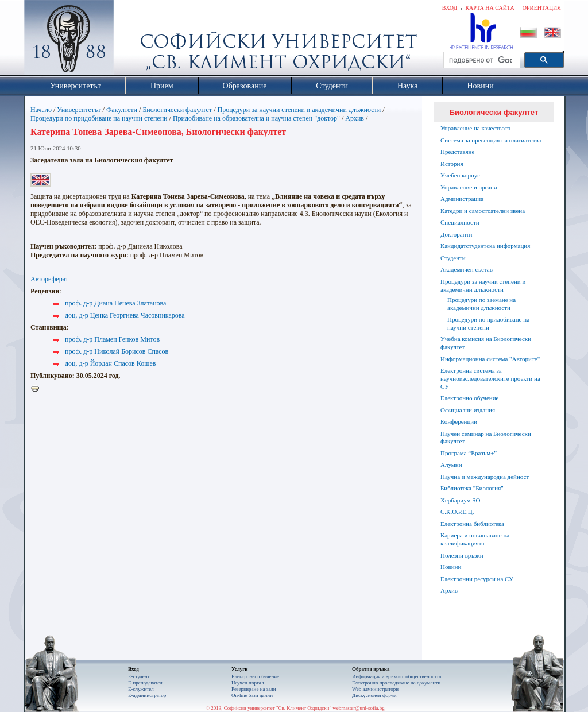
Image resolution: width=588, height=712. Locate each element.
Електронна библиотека (472, 524)
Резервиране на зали (254, 689)
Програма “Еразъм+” (469, 453)
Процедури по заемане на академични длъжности (481, 304)
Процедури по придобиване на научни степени (99, 118)
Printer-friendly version (38, 389)
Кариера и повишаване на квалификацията (475, 539)
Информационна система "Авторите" (490, 359)
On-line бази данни (252, 695)
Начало (41, 110)
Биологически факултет (177, 110)
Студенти (453, 258)
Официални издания (468, 410)
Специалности (460, 222)
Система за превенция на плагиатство (491, 140)
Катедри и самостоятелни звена (483, 211)
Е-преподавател (145, 683)
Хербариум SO (460, 500)
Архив (355, 118)
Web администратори (375, 689)
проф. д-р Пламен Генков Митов (112, 339)
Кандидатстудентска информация (485, 246)
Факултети (122, 110)
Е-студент (139, 676)
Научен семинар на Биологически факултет (486, 438)
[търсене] (481, 60)
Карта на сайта (490, 8)
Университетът (79, 110)
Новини (451, 567)
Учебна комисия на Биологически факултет (486, 343)
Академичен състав (467, 269)
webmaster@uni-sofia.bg (359, 708)
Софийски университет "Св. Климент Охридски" (134, 40)
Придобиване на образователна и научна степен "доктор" (256, 118)
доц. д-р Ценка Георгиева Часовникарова (125, 315)
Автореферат (49, 279)
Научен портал (247, 683)
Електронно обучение (470, 398)
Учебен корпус (460, 175)
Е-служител (141, 689)
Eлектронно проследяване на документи (396, 683)
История (452, 164)
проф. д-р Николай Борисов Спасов (117, 351)
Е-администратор (147, 695)
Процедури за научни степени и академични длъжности (299, 110)
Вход (450, 8)
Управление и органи (469, 187)
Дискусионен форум (374, 695)
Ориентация (542, 8)
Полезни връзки (462, 555)
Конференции (459, 421)
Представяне (457, 152)
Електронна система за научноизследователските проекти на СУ (490, 378)
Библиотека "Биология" (472, 488)
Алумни (451, 465)
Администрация (462, 199)
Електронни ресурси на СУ (477, 579)
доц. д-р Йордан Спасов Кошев (110, 363)
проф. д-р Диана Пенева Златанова (115, 303)
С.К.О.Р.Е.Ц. (457, 512)
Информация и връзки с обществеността (396, 676)
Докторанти (456, 234)
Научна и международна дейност (485, 477)
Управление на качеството (475, 128)
